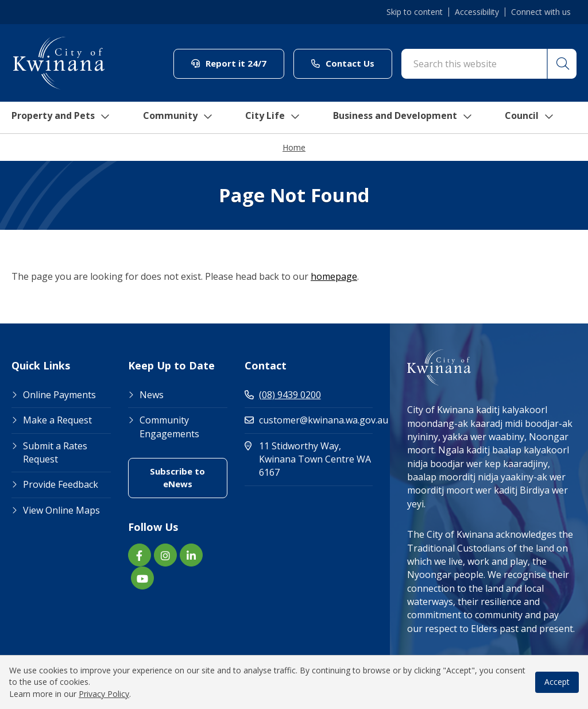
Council (542, 118)
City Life (275, 118)
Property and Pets (59, 118)
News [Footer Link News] (152, 395)
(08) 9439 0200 (283, 395)
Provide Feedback (61, 485)
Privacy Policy (104, 694)
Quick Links (41, 367)
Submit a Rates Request (55, 453)
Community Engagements (169, 427)
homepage (334, 277)
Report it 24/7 (229, 63)
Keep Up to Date (171, 367)
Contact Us (343, 63)
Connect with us (541, 12)
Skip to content (415, 12)
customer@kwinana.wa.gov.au (309, 421)
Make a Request (57, 421)
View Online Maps (61, 511)
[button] (561, 64)
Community (180, 118)
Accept (557, 682)
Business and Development (410, 118)
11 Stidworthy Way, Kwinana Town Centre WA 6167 (309, 460)
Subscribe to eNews (177, 478)
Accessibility (477, 12)
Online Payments (59, 395)
